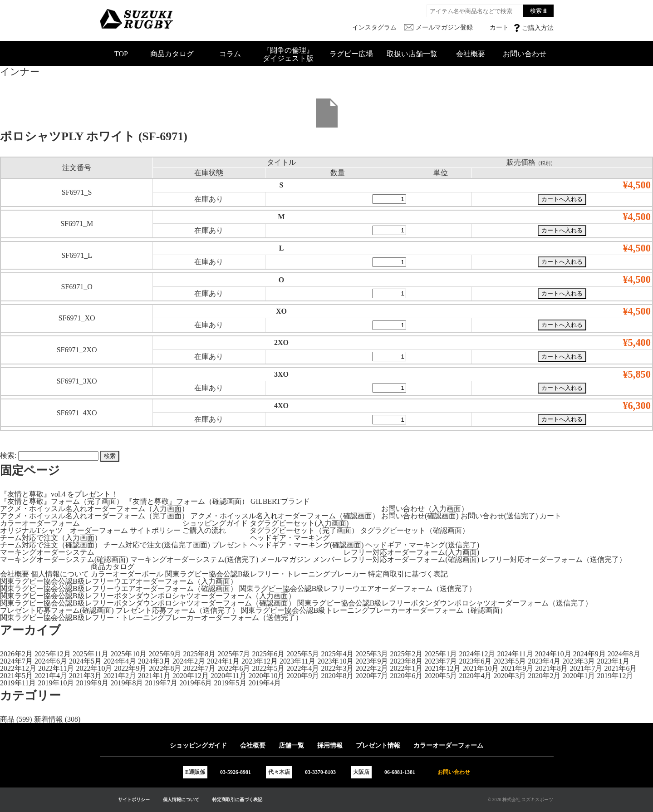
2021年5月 (16, 676)
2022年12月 (18, 668)
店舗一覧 (291, 746)
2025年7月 (234, 654)
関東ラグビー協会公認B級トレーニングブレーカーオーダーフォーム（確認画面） (374, 610)
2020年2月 (544, 676)
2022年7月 (199, 668)
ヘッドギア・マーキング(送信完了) (422, 545)
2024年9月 (589, 654)
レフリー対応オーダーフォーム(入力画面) (411, 552)
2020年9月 (303, 676)
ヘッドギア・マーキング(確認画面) (307, 545)
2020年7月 (372, 676)
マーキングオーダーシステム (47, 552)
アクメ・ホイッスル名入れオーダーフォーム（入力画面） (94, 509)
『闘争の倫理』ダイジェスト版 (288, 54)
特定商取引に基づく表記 (408, 574)
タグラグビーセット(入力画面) (299, 523)
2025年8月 (199, 654)
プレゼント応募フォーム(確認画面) (57, 610)
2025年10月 (128, 654)
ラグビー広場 (351, 54)
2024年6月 (51, 661)
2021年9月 (517, 668)
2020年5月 (441, 676)
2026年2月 (16, 654)
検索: (8, 455)
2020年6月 (406, 676)
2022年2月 (372, 668)
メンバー (327, 559)
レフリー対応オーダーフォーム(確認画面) (411, 559)
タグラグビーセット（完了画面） (304, 530)
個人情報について (60, 574)
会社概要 (471, 54)
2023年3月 (579, 661)
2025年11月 (91, 654)
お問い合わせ (525, 54)
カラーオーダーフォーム (40, 523)
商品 (7, 719)
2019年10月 (56, 683)
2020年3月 (510, 676)
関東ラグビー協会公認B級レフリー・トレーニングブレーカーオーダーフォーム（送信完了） (151, 618)
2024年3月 (154, 661)
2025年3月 (372, 654)
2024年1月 (223, 661)
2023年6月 (475, 661)
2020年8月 (337, 676)
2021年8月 (551, 668)
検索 (536, 11)
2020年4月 (475, 676)
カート (550, 516)
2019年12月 (615, 676)
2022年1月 (406, 668)
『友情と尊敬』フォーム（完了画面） (62, 501)
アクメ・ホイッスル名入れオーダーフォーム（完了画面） (94, 516)
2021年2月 (120, 676)
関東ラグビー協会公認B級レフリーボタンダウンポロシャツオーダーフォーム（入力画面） (148, 596)
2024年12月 (477, 654)
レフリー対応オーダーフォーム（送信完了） (554, 559)
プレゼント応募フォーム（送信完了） (177, 610)
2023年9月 (372, 661)
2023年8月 (406, 661)
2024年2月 (189, 661)
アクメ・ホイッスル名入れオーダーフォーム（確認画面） (285, 516)
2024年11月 (515, 654)
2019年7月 (161, 683)
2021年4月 (51, 676)
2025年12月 (53, 654)
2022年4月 (303, 668)
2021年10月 (481, 668)
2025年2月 (406, 654)
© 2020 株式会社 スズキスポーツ (520, 800)
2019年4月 (265, 683)
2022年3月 (337, 668)
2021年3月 (85, 676)
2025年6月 (268, 654)
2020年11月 (228, 676)
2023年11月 (297, 661)
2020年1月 (579, 676)
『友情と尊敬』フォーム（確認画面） (187, 501)
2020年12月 (191, 676)
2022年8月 (165, 668)
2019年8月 (127, 683)
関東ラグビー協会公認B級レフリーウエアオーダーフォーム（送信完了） (358, 588)
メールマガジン (285, 559)
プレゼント (230, 545)
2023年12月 (260, 661)
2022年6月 (234, 668)
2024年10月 (553, 654)
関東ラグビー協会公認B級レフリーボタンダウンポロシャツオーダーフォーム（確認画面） (148, 603)
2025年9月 (165, 654)
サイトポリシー (155, 530)
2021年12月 (442, 668)
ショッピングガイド (215, 523)
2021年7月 (586, 668)
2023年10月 (335, 661)
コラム (230, 54)
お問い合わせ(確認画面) (420, 516)
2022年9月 (130, 668)
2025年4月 (337, 654)
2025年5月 (303, 654)
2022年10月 (94, 668)
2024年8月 (624, 654)
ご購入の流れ (204, 530)
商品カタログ (172, 54)
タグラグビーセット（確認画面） (415, 530)
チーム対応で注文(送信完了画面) (157, 545)
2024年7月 (16, 661)
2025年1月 (441, 654)
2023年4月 (544, 661)
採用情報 (330, 746)
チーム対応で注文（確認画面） (51, 545)
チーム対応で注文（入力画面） (51, 538)
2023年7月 (441, 661)
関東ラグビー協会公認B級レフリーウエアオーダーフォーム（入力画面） (119, 581)
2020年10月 (266, 676)
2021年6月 (620, 668)
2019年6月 (196, 683)
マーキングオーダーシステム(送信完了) (194, 559)
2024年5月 (85, 661)
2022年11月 (56, 668)
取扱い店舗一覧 (412, 54)
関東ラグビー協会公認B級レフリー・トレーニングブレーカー (266, 574)
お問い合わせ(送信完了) (499, 516)
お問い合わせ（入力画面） (425, 509)
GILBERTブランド (280, 501)
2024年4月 (120, 661)
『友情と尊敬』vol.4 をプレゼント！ (59, 494)
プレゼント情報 (378, 746)
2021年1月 (154, 676)
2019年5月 (230, 683)
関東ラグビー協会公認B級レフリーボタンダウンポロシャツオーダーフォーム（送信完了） (445, 603)
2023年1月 (613, 661)
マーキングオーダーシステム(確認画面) (64, 559)
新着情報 (49, 719)
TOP (121, 54)
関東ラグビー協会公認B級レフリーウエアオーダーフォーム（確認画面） (119, 588)
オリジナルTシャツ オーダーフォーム (64, 530)
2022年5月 (268, 668)
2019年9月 (92, 683)
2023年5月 (510, 661)
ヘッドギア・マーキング (290, 538)
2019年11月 (18, 683)
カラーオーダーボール (127, 574)
